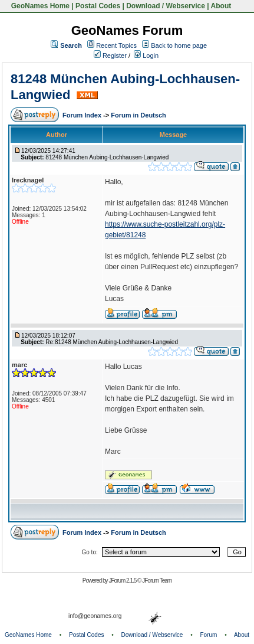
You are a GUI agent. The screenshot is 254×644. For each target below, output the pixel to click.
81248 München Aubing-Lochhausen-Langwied (107, 157)
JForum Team (157, 581)
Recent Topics (116, 45)
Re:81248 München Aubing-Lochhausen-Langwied (112, 342)
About (221, 6)
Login (146, 55)
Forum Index (83, 115)
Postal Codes (98, 6)
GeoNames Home (39, 6)
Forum (209, 635)
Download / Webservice (166, 6)
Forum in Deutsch (138, 115)
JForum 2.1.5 (123, 581)
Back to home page (179, 45)
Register (110, 55)
